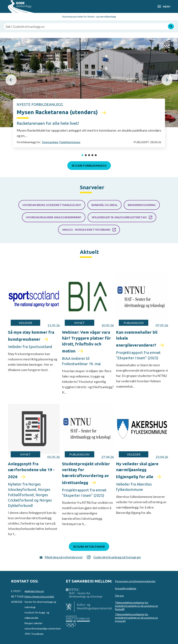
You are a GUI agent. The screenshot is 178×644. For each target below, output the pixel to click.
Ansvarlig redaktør (126, 588)
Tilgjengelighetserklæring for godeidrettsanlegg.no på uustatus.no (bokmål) (136, 606)
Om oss (119, 596)
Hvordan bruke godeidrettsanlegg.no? (52, 205)
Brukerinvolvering (142, 205)
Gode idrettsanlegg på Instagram (117, 557)
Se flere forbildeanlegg (89, 166)
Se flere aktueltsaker (89, 547)
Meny (167, 7)
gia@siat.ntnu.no (34, 591)
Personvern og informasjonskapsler (135, 581)
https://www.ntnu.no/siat (39, 596)
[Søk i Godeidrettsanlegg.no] (89, 26)
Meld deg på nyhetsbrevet (64, 557)
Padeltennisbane (70, 142)
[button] (11, 80)
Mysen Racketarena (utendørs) (58, 112)
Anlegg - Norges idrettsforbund (86, 230)
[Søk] (171, 26)
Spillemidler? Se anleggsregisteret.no (119, 217)
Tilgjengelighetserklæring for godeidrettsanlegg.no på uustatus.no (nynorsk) (136, 618)
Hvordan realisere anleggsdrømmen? (54, 217)
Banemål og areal (104, 205)
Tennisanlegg (50, 142)
